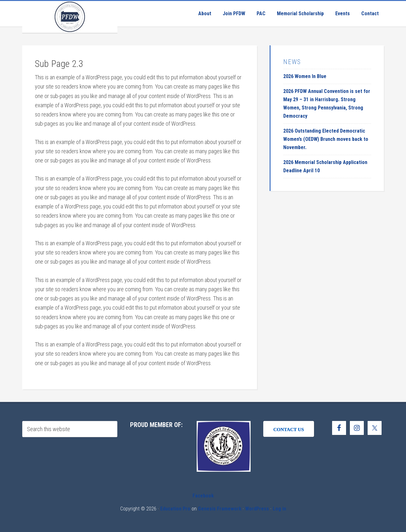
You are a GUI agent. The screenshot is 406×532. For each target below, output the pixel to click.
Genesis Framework (220, 509)
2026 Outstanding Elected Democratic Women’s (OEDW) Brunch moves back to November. (326, 139)
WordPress (257, 509)
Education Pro (175, 509)
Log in (279, 509)
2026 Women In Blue (305, 76)
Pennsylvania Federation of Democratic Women (70, 17)
